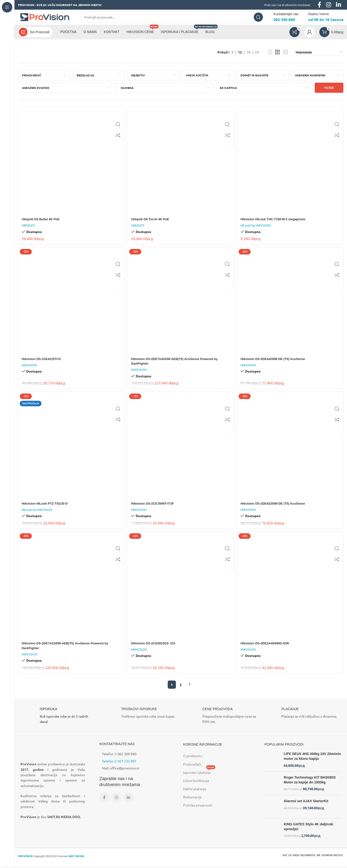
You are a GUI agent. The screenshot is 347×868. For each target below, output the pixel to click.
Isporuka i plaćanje (199, 776)
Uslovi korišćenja (196, 785)
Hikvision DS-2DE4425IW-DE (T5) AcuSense (277, 362)
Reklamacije (192, 802)
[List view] (270, 56)
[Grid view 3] (277, 56)
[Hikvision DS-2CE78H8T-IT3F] (181, 450)
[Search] (172, 19)
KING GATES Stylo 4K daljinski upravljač (308, 831)
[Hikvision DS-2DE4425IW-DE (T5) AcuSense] (291, 305)
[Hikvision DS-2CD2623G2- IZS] (181, 590)
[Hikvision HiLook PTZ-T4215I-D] (71, 450)
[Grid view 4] (285, 56)
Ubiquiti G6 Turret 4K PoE (152, 222)
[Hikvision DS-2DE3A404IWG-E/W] (291, 590)
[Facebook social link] (104, 802)
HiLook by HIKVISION (257, 228)
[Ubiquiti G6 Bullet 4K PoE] (71, 164)
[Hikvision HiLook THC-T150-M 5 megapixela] (291, 164)
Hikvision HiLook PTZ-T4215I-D (47, 507)
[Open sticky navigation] (35, 36)
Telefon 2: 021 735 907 (119, 766)
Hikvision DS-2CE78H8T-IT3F (155, 507)
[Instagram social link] (116, 802)
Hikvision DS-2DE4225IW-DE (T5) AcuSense (277, 507)
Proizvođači (192, 769)
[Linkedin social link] (128, 802)
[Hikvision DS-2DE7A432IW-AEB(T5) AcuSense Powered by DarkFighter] (181, 305)
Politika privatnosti (198, 810)
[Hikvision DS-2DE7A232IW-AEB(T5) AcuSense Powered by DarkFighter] (71, 590)
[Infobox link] (59, 720)
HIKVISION (29, 369)
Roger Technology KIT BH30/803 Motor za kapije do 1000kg (310, 785)
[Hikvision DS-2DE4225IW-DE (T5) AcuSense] (291, 450)
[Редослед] (319, 56)
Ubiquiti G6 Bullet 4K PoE (42, 222)
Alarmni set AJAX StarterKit (306, 806)
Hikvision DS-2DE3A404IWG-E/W (268, 648)
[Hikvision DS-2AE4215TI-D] (71, 305)
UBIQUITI (28, 228)
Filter (329, 92)
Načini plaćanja (195, 794)
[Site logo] (44, 19)
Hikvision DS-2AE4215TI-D (43, 362)
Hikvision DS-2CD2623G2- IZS (156, 648)
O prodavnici (193, 761)
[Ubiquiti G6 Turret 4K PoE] (181, 164)
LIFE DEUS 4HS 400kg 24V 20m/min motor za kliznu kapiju (312, 761)
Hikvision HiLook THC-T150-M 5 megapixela (277, 222)
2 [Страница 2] (181, 689)
